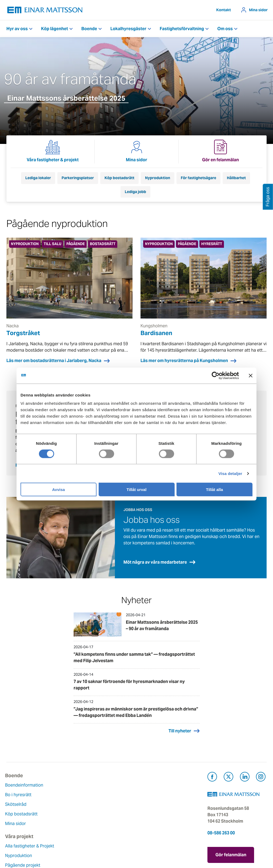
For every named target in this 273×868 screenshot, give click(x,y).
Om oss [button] (225, 29)
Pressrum (150, 808)
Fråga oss (150, 799)
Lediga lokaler (38, 178)
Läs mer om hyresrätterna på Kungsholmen (184, 361)
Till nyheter (180, 725)
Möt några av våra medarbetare (155, 557)
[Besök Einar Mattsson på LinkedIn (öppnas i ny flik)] (245, 772)
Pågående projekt (69, 805)
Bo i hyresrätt (20, 789)
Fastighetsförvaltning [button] (182, 29)
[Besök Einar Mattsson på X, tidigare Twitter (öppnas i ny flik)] (228, 772)
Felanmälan (152, 789)
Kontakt (224, 10)
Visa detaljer (230, 473)
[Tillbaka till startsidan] (45, 10)
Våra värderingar (112, 796)
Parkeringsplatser (78, 178)
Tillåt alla (215, 490)
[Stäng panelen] (251, 375)
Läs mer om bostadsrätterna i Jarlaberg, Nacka (54, 361)
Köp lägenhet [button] (55, 29)
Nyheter (103, 834)
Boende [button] (89, 29)
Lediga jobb (135, 192)
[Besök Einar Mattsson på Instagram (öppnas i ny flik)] (261, 772)
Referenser (62, 824)
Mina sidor (258, 10)
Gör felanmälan (231, 848)
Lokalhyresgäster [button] (128, 29)
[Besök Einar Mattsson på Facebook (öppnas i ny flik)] (212, 772)
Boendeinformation (25, 779)
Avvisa (59, 490)
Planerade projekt (69, 815)
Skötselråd (17, 799)
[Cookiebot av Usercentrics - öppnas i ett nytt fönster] (225, 375)
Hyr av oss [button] (17, 29)
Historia (103, 805)
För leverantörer (156, 818)
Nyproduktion (158, 178)
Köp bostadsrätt (119, 178)
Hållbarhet (236, 178)
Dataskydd (106, 844)
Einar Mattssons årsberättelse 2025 (66, 98)
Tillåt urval (137, 490)
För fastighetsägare (198, 178)
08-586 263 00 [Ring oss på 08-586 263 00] (221, 827)
